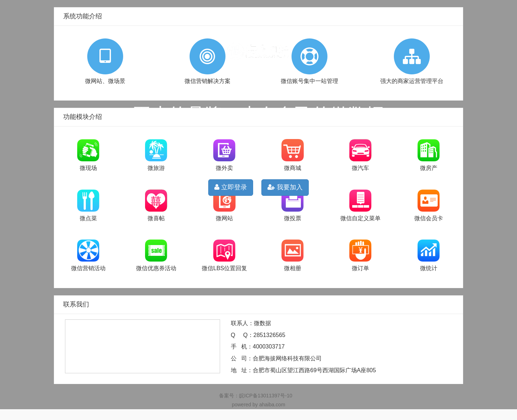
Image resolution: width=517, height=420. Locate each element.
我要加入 (285, 187)
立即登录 (231, 187)
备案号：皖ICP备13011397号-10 (256, 396)
